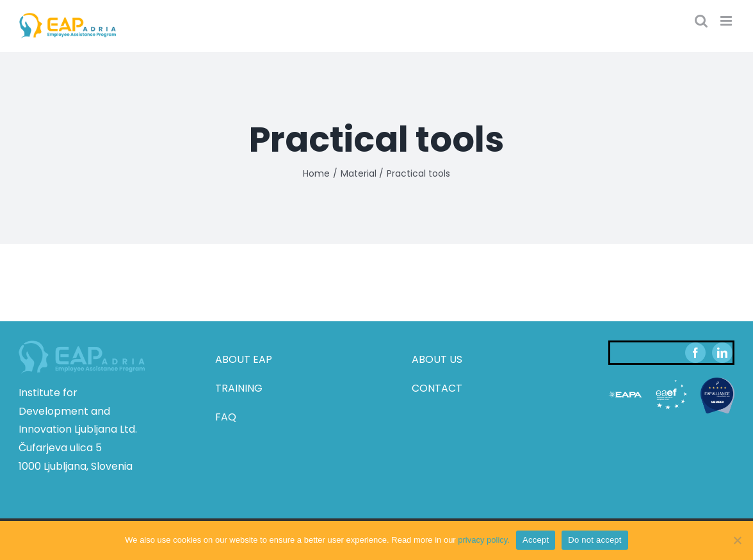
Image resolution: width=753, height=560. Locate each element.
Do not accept (595, 540)
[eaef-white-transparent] (671, 382)
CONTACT (437, 388)
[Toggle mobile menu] (727, 21)
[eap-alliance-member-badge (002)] (717, 382)
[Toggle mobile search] (701, 21)
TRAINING (239, 388)
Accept (536, 540)
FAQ (226, 417)
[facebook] (695, 353)
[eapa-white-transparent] (625, 382)
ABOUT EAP (244, 359)
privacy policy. (484, 540)
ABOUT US (437, 359)
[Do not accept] (737, 540)
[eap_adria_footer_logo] (81, 345)
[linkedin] (722, 353)
